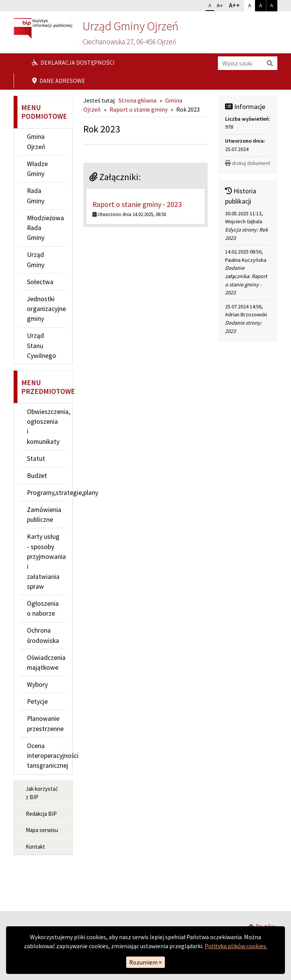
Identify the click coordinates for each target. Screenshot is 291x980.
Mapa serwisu (42, 830)
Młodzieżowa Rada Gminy (45, 228)
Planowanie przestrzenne (45, 723)
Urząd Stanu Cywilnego (41, 346)
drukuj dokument (248, 163)
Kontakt (35, 847)
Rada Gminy (36, 196)
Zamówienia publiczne (44, 515)
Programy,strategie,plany (47, 493)
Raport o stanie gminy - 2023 (137, 204)
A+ (221, 5)
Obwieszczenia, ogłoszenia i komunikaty (47, 427)
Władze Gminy (37, 169)
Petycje (37, 702)
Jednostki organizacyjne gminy (46, 309)
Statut (36, 459)
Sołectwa (40, 282)
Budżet (37, 476)
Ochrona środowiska (43, 635)
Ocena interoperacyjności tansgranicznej (47, 756)
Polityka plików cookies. (236, 946)
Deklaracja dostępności (73, 62)
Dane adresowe (59, 81)
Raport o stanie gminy (138, 109)
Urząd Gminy (36, 260)
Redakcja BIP (41, 814)
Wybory (37, 684)
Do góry (262, 901)
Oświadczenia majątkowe (46, 663)
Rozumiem (145, 962)
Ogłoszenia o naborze (43, 608)
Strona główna (138, 100)
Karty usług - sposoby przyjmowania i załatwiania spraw (46, 562)
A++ (236, 5)
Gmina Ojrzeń (36, 142)
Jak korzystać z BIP (42, 793)
